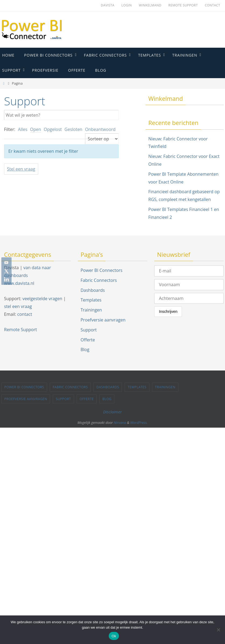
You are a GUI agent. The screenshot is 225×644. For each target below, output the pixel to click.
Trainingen (91, 310)
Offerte (88, 340)
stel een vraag (18, 306)
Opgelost (53, 129)
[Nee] (218, 630)
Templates (91, 300)
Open (36, 129)
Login (127, 5)
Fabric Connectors (99, 280)
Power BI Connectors (101, 270)
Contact (212, 5)
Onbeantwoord (100, 129)
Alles (23, 129)
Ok (114, 636)
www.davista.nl (19, 283)
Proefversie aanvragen (103, 320)
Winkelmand (150, 5)
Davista (108, 5)
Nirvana (120, 423)
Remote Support (183, 5)
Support (89, 330)
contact (25, 314)
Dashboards (93, 290)
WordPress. (139, 423)
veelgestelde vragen (42, 299)
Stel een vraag (21, 169)
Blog (85, 349)
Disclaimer (112, 412)
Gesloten (73, 129)
